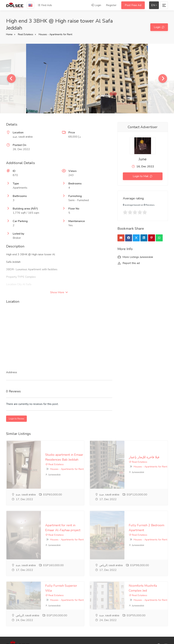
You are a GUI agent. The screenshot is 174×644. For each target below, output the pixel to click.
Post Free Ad (133, 5)
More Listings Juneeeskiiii (135, 257)
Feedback (68, 616)
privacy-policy (70, 604)
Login (96, 5)
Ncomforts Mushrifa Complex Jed (118, 526)
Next (163, 79)
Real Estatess (26, 34)
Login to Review (16, 419)
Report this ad (129, 263)
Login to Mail (141, 176)
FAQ (65, 610)
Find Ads (45, 5)
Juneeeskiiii (18, 455)
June (143, 159)
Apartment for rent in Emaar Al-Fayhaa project (43, 485)
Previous (11, 79)
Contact (66, 621)
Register (111, 5)
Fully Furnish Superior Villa (30, 526)
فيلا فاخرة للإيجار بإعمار (109, 445)
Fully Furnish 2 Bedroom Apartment (120, 485)
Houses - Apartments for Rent (55, 34)
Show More (59, 292)
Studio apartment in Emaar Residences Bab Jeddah (46, 445)
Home (9, 34)
